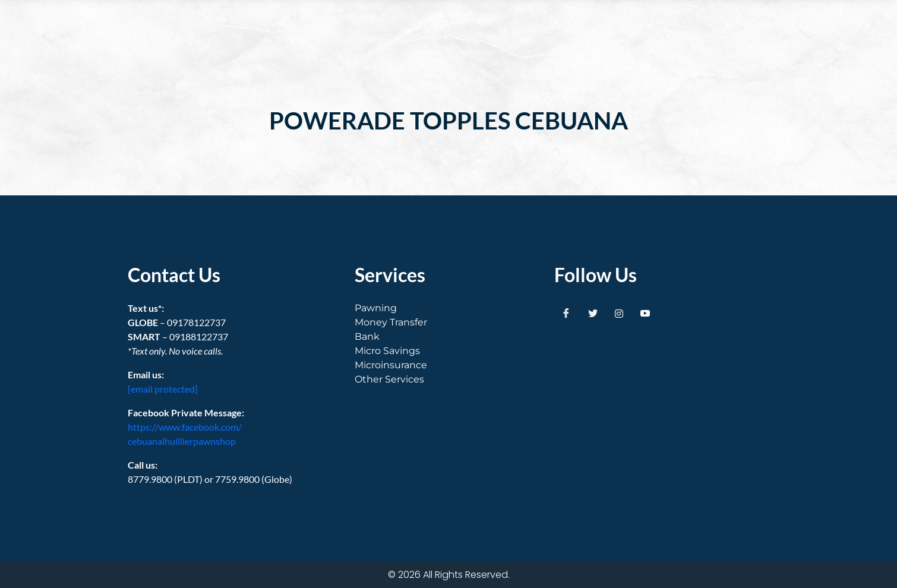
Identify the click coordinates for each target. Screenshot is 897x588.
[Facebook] (566, 313)
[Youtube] (645, 313)
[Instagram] (619, 313)
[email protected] (163, 389)
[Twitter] (593, 313)
